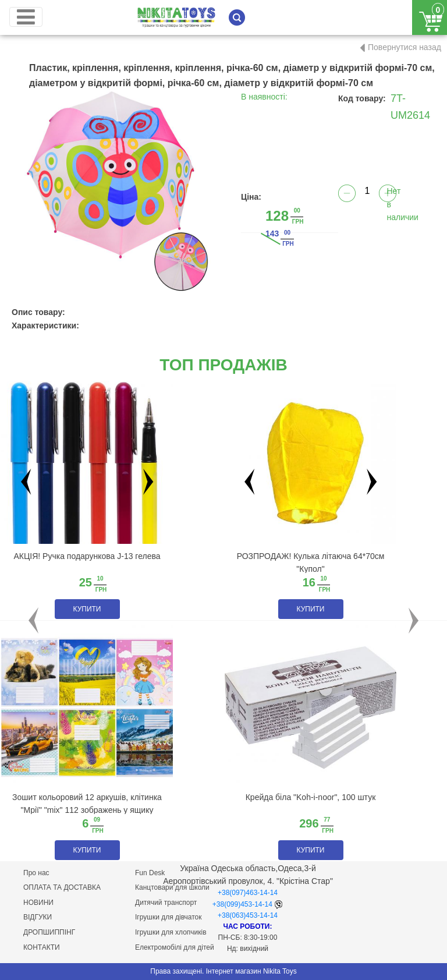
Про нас (36, 873)
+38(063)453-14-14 (248, 915)
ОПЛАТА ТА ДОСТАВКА (62, 887)
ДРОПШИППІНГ (49, 932)
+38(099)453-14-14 (242, 904)
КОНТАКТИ (42, 947)
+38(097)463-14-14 (248, 893)
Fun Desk (150, 873)
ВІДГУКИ (38, 917)
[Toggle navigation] (26, 17)
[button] (33, 621)
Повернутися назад (405, 47)
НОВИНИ (38, 903)
